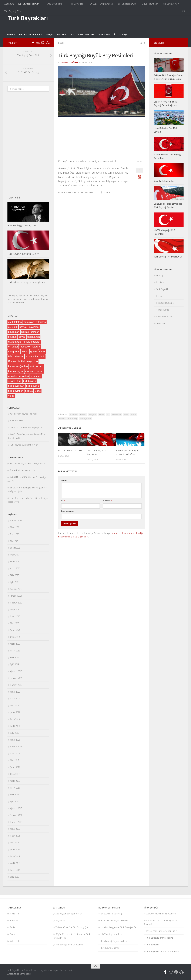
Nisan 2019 (15, 699)
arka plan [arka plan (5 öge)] (29, 322)
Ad (63, 501)
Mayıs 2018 (15, 740)
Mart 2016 (14, 843)
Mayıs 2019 (15, 692)
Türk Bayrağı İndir (170, 4)
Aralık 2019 (15, 644)
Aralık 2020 (15, 562)
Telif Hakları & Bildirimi (30, 34)
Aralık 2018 (15, 726)
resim (126, 415)
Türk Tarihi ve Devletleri (82, 34)
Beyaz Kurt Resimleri (19, 470)
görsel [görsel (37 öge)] (34, 352)
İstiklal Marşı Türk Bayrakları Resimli (162, 931)
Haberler (14, 920)
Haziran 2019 (16, 685)
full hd (102, 415)
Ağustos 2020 (16, 589)
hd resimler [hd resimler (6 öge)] (32, 356)
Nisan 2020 (15, 616)
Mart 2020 (14, 623)
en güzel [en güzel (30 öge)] (13, 347)
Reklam (11, 34)
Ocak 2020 (15, 637)
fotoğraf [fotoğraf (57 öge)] (36, 347)
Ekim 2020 (15, 575)
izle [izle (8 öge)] (36, 361)
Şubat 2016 (15, 849)
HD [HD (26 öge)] (10, 356)
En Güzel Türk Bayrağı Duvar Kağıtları (27, 488)
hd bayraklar (116, 415)
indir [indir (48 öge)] (42, 356)
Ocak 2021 (15, 555)
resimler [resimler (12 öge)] (13, 376)
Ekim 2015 (15, 877)
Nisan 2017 (15, 753)
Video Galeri (104, 34)
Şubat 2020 (15, 630)
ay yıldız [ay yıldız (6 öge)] (13, 327)
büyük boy (74, 415)
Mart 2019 (14, 705)
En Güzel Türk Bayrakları (101, 4)
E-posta (107, 501)
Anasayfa (12, 974)
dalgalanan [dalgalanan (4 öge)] (33, 337)
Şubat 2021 (15, 548)
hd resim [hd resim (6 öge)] (19, 356)
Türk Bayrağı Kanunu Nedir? (23, 254)
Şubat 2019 (15, 712)
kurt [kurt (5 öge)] (32, 366)
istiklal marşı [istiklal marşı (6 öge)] (25, 361)
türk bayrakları (85, 419)
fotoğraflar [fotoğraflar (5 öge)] (14, 352)
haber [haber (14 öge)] (42, 352)
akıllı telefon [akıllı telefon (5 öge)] (15, 322)
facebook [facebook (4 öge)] (25, 347)
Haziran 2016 (16, 822)
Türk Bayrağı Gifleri (13, 11)
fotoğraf (83, 415)
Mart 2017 (14, 760)
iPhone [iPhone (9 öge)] (12, 361)
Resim (61, 43)
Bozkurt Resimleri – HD (70, 450)
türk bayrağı (73, 419)
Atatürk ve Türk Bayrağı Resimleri (161, 914)
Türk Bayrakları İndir (110, 948)
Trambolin (161, 323)
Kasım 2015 (15, 870)
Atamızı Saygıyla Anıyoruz (22, 225)
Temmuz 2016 (16, 815)
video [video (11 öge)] (38, 391)
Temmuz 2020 (16, 596)
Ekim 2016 (15, 795)
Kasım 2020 (15, 568)
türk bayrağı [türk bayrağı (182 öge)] (33, 386)
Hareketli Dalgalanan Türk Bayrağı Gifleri (119, 927)
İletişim (49, 34)
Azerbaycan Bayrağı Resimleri (24, 414)
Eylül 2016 (15, 801)
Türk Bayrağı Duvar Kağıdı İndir (160, 938)
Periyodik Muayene (165, 303)
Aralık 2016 (15, 781)
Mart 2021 (14, 541)
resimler (133, 415)
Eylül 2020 (15, 582)
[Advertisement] (129, 19)
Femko (159, 296)
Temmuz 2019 (16, 678)
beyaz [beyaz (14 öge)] (22, 337)
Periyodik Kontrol (164, 317)
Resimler (62, 34)
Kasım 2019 (15, 651)
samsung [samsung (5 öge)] (36, 376)
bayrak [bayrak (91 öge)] (23, 327)
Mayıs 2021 (15, 527)
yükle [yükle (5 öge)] (11, 396)
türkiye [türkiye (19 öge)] (29, 391)
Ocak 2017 (15, 774)
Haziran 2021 (16, 520)
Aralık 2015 (15, 863)
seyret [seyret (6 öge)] (12, 381)
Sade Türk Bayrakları (164, 181)
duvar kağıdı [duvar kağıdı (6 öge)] (15, 342)
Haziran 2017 (16, 747)
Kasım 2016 (15, 788)
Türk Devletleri (76, 4)
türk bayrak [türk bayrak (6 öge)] (30, 381)
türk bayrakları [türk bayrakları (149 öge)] (16, 386)
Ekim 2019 (15, 657)
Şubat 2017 (15, 767)
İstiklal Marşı (120, 34)
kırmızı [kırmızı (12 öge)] (40, 366)
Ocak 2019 (15, 719)
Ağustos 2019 (16, 671)
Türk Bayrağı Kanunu (127, 4)
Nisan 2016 (15, 836)
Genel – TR (15, 914)
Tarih (12, 934)
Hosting (160, 275)
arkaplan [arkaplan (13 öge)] (41, 322)
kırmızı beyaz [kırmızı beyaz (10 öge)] (16, 371)
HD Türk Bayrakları (149, 4)
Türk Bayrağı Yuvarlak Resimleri (24, 445)
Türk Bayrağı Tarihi (54, 4)
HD (108, 415)
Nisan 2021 (15, 534)
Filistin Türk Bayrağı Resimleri (23, 463)
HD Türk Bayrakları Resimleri (114, 934)
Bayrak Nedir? (16, 421)
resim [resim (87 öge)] (40, 371)
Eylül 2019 (15, 664)
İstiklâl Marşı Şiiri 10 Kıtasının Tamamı (26, 477)
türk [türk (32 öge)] (19, 381)
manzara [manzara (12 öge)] (30, 371)
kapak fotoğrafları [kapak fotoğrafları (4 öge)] (18, 366)
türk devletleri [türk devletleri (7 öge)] (16, 391)
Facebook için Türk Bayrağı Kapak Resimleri (161, 922)
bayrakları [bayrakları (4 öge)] (14, 332)
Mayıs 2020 (15, 610)
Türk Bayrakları (28, 18)
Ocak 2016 (15, 856)
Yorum (65, 480)
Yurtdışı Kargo (163, 310)
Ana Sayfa (9, 4)
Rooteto (160, 282)
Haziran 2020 (16, 603)
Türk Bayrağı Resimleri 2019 (168, 257)
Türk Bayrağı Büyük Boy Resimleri (116, 941)
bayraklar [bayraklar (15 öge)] (34, 327)
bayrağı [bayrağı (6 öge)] (12, 337)
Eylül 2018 (15, 733)
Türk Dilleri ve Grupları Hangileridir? (27, 282)
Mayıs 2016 (15, 829)
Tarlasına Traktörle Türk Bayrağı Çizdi (27, 427)
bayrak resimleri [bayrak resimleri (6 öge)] (30, 332)
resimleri (62, 419)
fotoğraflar (93, 415)
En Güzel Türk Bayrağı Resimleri (115, 920)
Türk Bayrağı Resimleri (29, 4)
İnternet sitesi (68, 511)
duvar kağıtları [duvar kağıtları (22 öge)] (32, 342)
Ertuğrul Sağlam (69, 62)
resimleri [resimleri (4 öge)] (24, 376)
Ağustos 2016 (16, 808)
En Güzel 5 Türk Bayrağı (112, 914)
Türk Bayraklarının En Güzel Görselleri (27, 498)
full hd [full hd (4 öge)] (25, 352)
